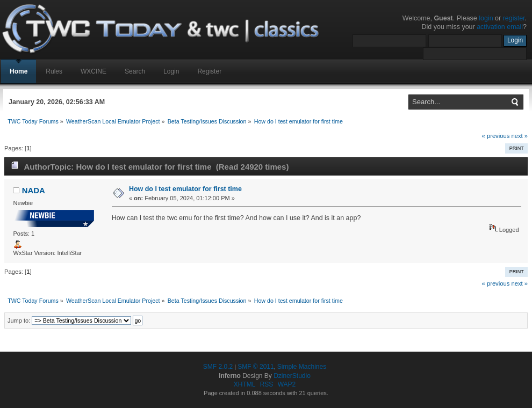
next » (519, 136)
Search (135, 71)
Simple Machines (302, 367)
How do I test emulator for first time (185, 189)
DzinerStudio (292, 376)
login (486, 18)
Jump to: (19, 320)
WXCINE (94, 71)
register (514, 18)
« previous (496, 136)
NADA (34, 190)
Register (209, 71)
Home (19, 71)
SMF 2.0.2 (218, 367)
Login (171, 71)
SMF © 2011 (256, 367)
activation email (500, 27)
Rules (54, 71)
